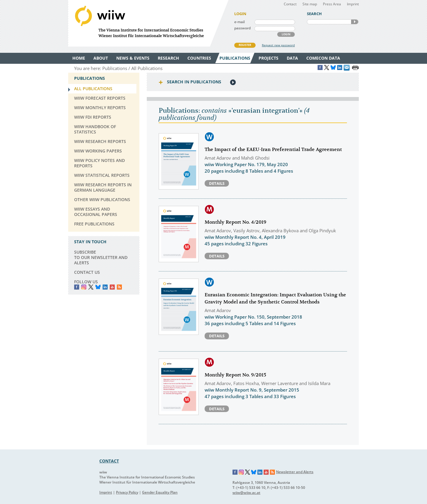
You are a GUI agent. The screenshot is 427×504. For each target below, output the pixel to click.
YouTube (112, 287)
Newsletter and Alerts (295, 472)
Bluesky (98, 287)
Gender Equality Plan (160, 492)
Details (217, 183)
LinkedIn (105, 287)
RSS (119, 287)
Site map (310, 4)
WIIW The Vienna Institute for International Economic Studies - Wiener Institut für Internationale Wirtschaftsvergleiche (148, 23)
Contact (290, 4)
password (242, 28)
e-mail (239, 22)
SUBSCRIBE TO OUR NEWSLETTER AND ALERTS (101, 257)
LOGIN (286, 34)
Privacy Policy (127, 492)
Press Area (332, 4)
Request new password (278, 45)
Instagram (241, 472)
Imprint (353, 4)
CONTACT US (87, 272)
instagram (84, 287)
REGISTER (245, 45)
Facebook (77, 287)
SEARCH (355, 22)
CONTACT (109, 461)
